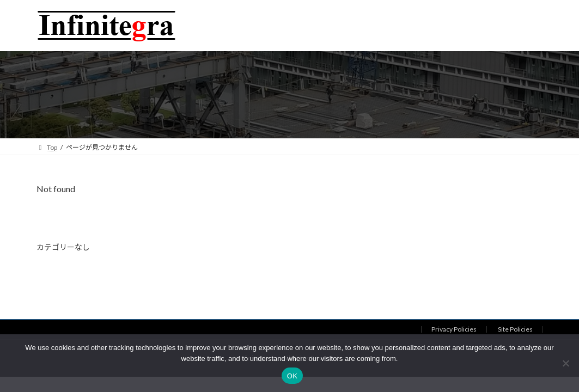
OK (292, 376)
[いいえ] (565, 363)
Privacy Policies (454, 329)
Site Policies (515, 329)
